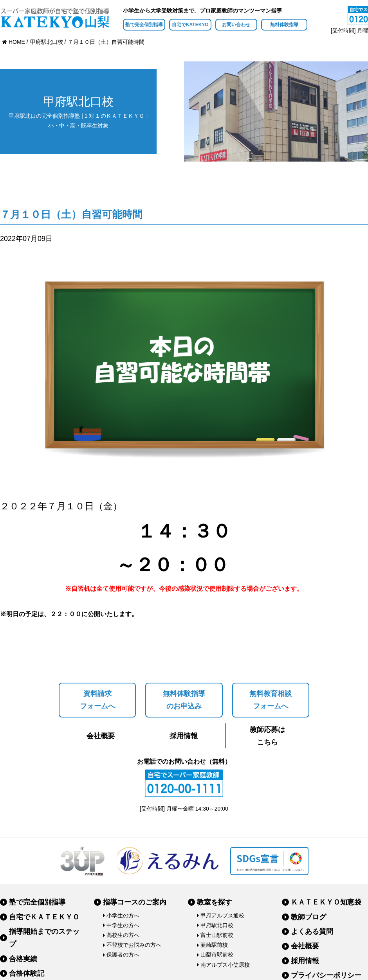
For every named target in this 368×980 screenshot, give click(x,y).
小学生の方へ (123, 915)
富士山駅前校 (217, 935)
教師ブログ (308, 917)
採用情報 (184, 736)
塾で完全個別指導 (144, 25)
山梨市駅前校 (217, 955)
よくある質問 (312, 931)
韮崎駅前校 (214, 945)
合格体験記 (27, 973)
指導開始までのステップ (44, 938)
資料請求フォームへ (97, 700)
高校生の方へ (123, 935)
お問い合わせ (236, 25)
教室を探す (215, 902)
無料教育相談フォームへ (271, 700)
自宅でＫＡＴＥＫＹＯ (44, 917)
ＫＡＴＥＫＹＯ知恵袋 (326, 902)
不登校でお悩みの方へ (134, 945)
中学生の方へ (123, 925)
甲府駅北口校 (217, 925)
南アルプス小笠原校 (225, 965)
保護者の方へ (123, 955)
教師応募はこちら (267, 736)
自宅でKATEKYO (190, 25)
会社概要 (101, 736)
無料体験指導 (284, 25)
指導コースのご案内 (135, 902)
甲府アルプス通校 (222, 915)
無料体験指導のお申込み (184, 700)
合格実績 (23, 959)
